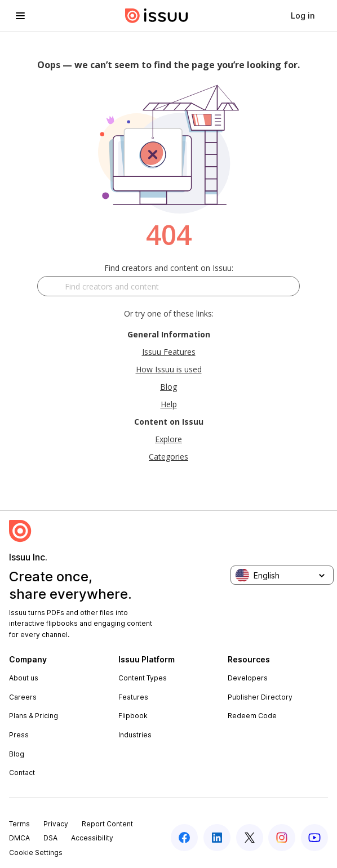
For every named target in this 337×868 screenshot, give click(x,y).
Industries (135, 735)
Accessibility (92, 838)
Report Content (107, 824)
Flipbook (133, 716)
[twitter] (250, 838)
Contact (22, 773)
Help (169, 404)
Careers (23, 697)
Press (19, 735)
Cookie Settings (36, 853)
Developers (248, 678)
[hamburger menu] (20, 16)
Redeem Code (252, 716)
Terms (19, 824)
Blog (168, 387)
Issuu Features (169, 352)
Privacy (56, 824)
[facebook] (184, 838)
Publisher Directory (260, 697)
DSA (50, 838)
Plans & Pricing (34, 716)
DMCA (19, 838)
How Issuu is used (169, 369)
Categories (168, 457)
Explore (168, 439)
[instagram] (282, 838)
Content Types (143, 678)
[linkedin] (217, 838)
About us (24, 678)
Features (133, 697)
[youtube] (314, 838)
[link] (303, 16)
